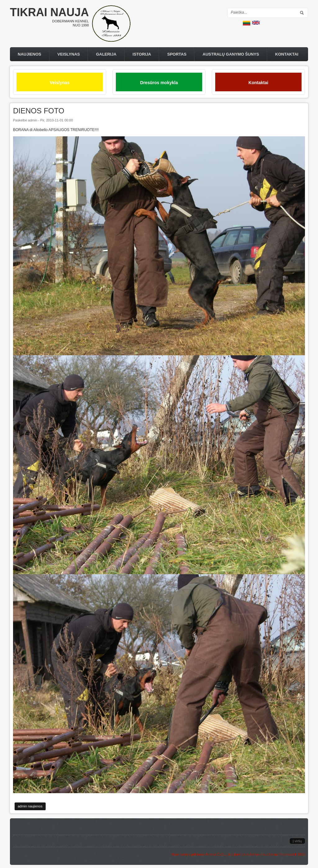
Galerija (106, 54)
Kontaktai (287, 54)
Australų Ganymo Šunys (231, 54)
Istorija (142, 54)
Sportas (177, 54)
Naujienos (30, 54)
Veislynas (69, 54)
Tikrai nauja (49, 12)
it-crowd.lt (289, 854)
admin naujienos (30, 806)
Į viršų (297, 841)
